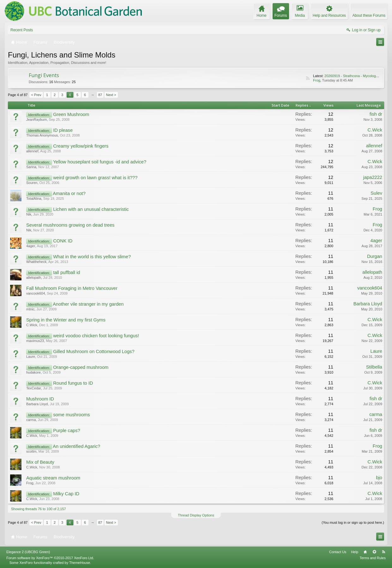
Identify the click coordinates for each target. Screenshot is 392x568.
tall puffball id (66, 272)
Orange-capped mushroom (81, 367)
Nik (29, 214)
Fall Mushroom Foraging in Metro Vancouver (72, 288)
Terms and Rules (373, 558)
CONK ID (63, 241)
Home (365, 552)
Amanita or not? (69, 193)
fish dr (376, 114)
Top (374, 552)
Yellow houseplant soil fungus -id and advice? (100, 162)
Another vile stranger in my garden (88, 304)
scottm (31, 451)
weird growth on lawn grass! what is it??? (95, 178)
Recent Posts (22, 30)
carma (31, 420)
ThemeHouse (80, 563)
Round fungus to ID (73, 383)
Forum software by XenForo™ (50, 558)
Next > (111, 95)
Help (355, 552)
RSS (308, 78)
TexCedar (34, 388)
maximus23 (35, 341)
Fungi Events (44, 75)
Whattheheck (36, 262)
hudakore (33, 372)
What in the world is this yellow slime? (92, 257)
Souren (32, 183)
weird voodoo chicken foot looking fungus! (96, 336)
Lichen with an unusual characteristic (91, 209)
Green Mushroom (71, 114)
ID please (63, 130)
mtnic (30, 309)
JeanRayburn (36, 119)
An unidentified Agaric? (76, 446)
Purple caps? (67, 431)
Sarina (31, 167)
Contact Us (338, 552)
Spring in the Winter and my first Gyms (66, 320)
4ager (31, 246)
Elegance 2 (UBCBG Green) (28, 552)
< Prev (36, 95)
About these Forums (369, 15)
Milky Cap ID (66, 494)
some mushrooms (71, 415)
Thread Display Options (196, 515)
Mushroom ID (40, 399)
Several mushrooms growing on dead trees (70, 225)
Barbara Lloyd (368, 304)
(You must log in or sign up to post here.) (353, 522)
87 (100, 95)
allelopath (34, 278)
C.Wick (375, 130)
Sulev (376, 193)
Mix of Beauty (40, 462)
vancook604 (36, 293)
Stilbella (374, 367)
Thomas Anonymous (42, 135)
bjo (379, 478)
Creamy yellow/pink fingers (81, 146)
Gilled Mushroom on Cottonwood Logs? (94, 351)
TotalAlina (34, 198)
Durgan (375, 256)
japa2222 (373, 177)
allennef (32, 151)
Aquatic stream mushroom (53, 478)
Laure (31, 357)
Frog (317, 80)
